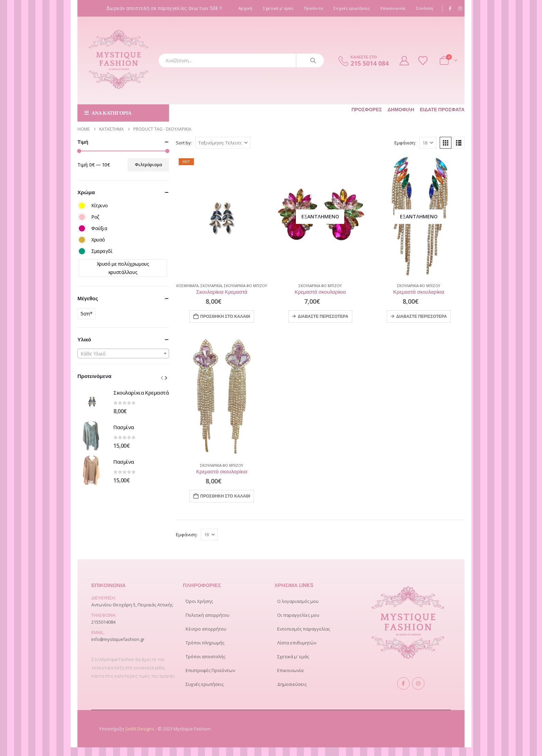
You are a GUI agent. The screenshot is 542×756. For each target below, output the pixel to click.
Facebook (403, 683)
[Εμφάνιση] (428, 143)
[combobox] (123, 353)
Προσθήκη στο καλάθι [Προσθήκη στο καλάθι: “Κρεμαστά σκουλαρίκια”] (225, 496)
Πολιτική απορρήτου (208, 615)
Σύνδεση (425, 8)
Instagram (418, 683)
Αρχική (245, 8)
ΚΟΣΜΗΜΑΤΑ (187, 286)
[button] (446, 143)
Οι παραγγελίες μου (298, 615)
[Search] (313, 60)
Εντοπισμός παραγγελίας (304, 629)
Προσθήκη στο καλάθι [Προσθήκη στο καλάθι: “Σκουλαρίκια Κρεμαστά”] (225, 316)
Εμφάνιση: (405, 143)
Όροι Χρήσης (199, 601)
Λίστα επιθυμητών (297, 643)
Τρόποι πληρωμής (205, 643)
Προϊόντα (313, 8)
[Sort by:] (223, 143)
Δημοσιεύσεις (292, 684)
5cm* (86, 314)
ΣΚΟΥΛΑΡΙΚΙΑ (211, 286)
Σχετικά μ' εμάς (293, 656)
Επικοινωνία (393, 8)
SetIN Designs (140, 729)
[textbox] (123, 354)
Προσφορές (367, 110)
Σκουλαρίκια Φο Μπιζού (245, 286)
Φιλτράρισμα (148, 165)
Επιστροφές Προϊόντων (210, 670)
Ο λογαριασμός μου (298, 601)
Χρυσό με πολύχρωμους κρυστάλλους (123, 268)
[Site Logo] (119, 60)
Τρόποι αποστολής (205, 656)
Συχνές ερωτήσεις (352, 8)
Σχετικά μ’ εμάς (278, 8)
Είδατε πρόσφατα (442, 110)
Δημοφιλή (401, 110)
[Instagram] (460, 8)
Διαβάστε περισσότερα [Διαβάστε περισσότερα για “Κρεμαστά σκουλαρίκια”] (323, 316)
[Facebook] (450, 8)
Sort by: (184, 143)
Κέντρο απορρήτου (206, 629)
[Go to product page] (222, 216)
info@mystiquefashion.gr (118, 639)
